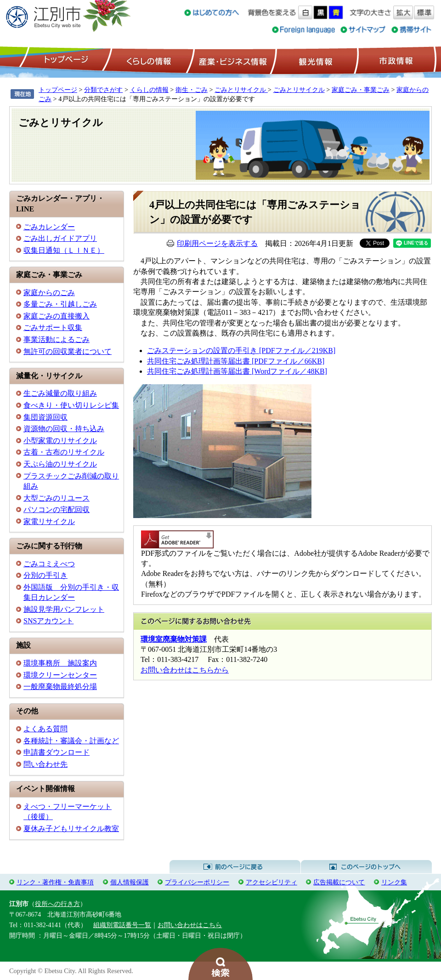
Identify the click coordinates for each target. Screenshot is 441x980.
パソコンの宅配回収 (57, 510)
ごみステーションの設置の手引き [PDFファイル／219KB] (241, 350)
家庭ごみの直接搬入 (57, 316)
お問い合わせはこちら (190, 925)
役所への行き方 (57, 904)
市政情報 (395, 60)
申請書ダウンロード (57, 752)
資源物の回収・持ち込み (64, 429)
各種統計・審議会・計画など (71, 741)
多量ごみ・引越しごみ (60, 304)
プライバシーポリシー (197, 882)
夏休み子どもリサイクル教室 (71, 829)
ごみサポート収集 (53, 328)
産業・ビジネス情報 (231, 60)
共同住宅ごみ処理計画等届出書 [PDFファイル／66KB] (236, 361)
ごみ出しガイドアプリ (60, 238)
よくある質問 (45, 729)
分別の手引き (45, 575)
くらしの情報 (148, 60)
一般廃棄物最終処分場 (60, 687)
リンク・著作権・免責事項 (55, 882)
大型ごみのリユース (57, 498)
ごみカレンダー (49, 227)
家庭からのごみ (49, 293)
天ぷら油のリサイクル (60, 464)
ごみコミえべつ (49, 564)
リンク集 (394, 882)
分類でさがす (103, 90)
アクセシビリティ (271, 882)
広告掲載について (339, 882)
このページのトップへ (366, 867)
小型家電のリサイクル (60, 441)
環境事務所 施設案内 (60, 663)
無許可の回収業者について (68, 351)
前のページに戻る (235, 867)
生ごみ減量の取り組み (60, 393)
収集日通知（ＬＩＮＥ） (64, 250)
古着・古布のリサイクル (64, 452)
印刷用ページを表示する (217, 243)
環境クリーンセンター (60, 675)
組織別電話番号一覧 (122, 925)
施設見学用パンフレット (64, 609)
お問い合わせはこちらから (185, 670)
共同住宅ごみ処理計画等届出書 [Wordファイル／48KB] (237, 371)
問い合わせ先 (45, 764)
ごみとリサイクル (241, 90)
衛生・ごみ (192, 90)
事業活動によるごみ (57, 339)
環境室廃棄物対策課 (174, 639)
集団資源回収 (45, 417)
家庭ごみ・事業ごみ (361, 90)
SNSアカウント (48, 621)
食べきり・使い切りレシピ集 (71, 405)
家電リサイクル (49, 521)
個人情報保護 (130, 882)
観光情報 (314, 60)
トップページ (65, 60)
